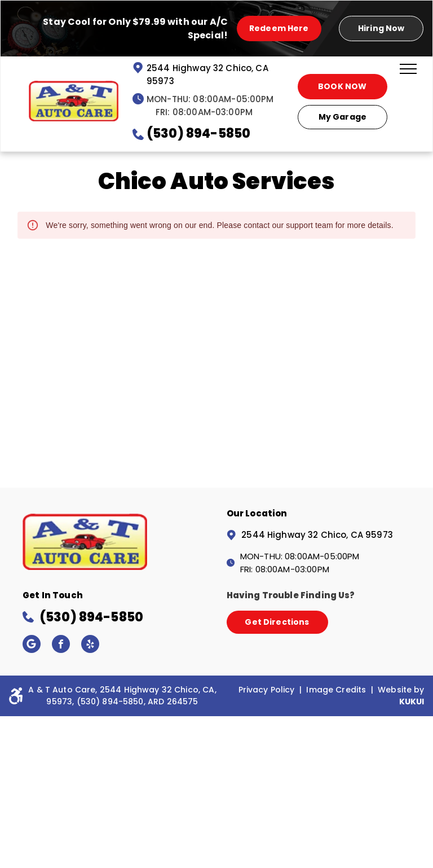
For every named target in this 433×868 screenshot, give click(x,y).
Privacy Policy (267, 690)
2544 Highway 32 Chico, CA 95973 (317, 535)
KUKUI (412, 702)
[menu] (408, 69)
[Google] (32, 645)
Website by (401, 690)
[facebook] (61, 645)
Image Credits (336, 690)
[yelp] (90, 645)
